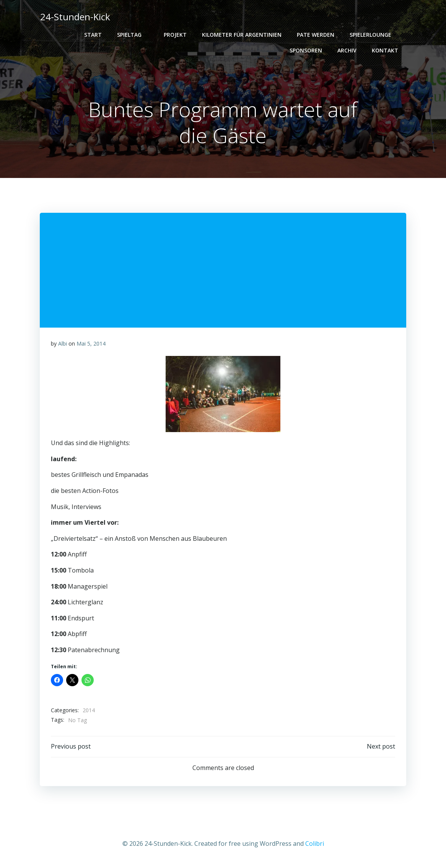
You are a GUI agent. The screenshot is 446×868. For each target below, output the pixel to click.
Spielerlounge (375, 35)
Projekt (176, 35)
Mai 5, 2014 (91, 345)
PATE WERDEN (316, 35)
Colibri (315, 845)
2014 (89, 711)
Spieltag (133, 35)
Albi (63, 345)
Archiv (348, 50)
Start (94, 35)
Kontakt (386, 50)
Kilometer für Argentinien (243, 35)
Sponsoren (307, 50)
